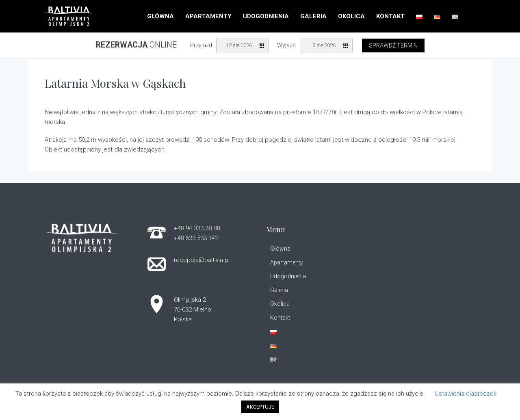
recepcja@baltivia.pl (202, 260)
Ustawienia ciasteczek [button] (466, 394)
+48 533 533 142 (196, 238)
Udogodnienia (266, 16)
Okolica (351, 16)
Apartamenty (208, 16)
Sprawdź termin (393, 45)
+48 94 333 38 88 (197, 228)
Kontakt (390, 16)
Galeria (313, 16)
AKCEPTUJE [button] (260, 407)
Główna (160, 16)
